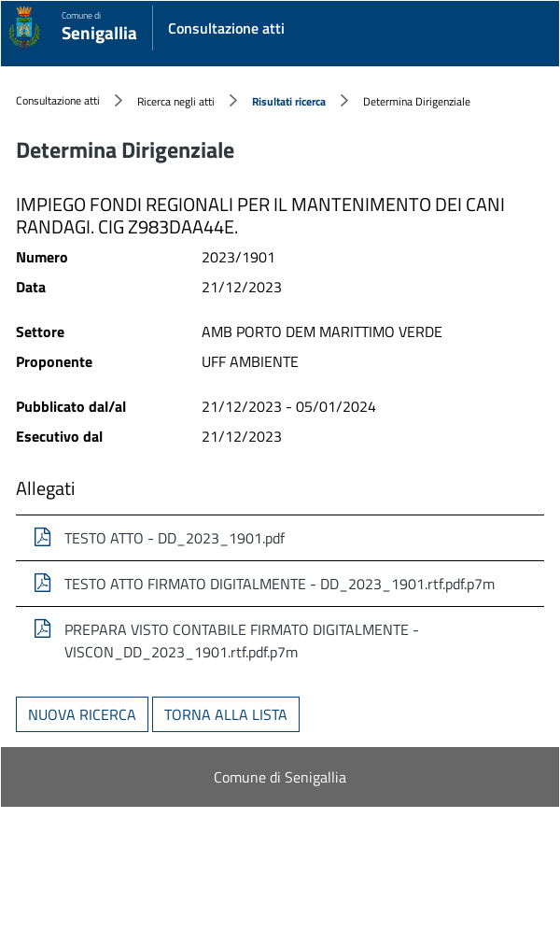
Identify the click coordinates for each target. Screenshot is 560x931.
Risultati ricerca (289, 101)
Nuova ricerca (82, 714)
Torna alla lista (226, 714)
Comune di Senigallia (280, 777)
